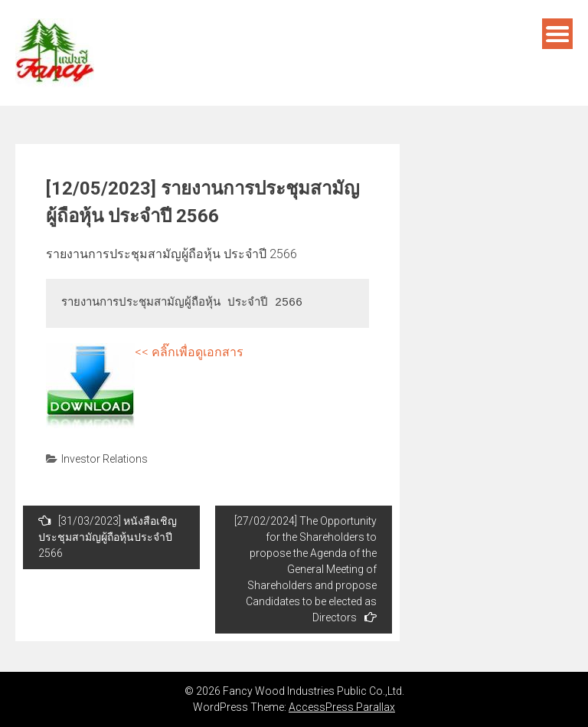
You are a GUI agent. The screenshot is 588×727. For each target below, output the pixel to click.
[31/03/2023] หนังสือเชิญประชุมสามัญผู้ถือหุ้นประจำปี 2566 (108, 537)
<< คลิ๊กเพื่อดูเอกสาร (189, 352)
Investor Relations (105, 459)
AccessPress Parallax (342, 707)
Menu (557, 34)
